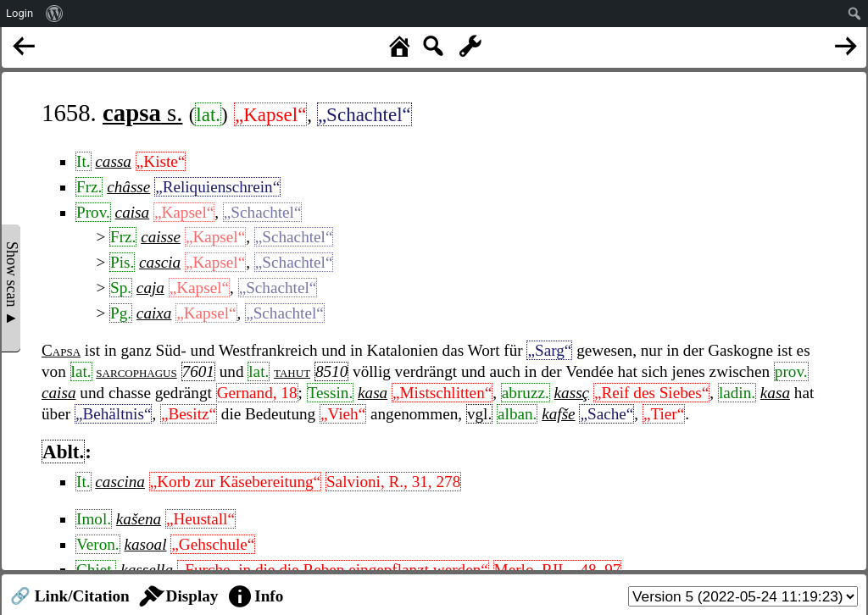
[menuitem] (55, 14)
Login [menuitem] (19, 13)
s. (142, 113)
